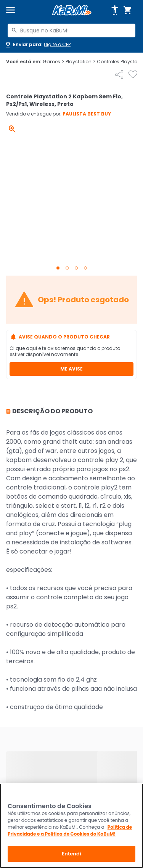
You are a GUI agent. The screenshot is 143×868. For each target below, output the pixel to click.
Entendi (71, 854)
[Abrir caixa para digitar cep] (38, 45)
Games (53, 62)
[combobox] (71, 30)
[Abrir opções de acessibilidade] (115, 10)
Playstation (80, 62)
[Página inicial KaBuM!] (72, 10)
